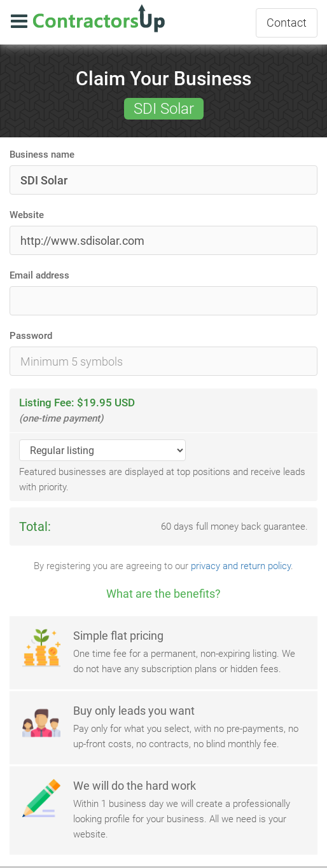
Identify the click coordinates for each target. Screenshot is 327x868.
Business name (42, 155)
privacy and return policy (241, 566)
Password (31, 336)
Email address (39, 275)
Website (27, 215)
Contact (287, 23)
